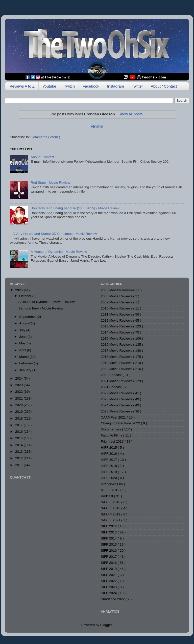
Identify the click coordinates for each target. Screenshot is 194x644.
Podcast (107, 496)
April (23, 350)
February (27, 363)
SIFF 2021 (109, 575)
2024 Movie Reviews (117, 405)
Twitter (137, 86)
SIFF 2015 (109, 544)
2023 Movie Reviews (117, 399)
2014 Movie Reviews (117, 332)
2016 (19, 432)
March (24, 357)
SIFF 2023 (109, 587)
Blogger (106, 625)
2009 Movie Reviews (117, 302)
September (28, 317)
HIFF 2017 (109, 460)
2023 (19, 385)
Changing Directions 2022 (121, 423)
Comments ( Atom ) (45, 137)
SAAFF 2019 (111, 514)
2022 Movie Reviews (117, 393)
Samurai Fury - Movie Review (41, 308)
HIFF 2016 (109, 454)
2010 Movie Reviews (117, 308)
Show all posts (131, 114)
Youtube (49, 86)
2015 (19, 438)
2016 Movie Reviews (117, 345)
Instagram (116, 86)
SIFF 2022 (109, 581)
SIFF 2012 (109, 526)
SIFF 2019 (109, 569)
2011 (19, 465)
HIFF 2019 (109, 472)
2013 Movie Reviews (117, 326)
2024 (19, 378)
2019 (19, 412)
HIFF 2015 (109, 448)
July (23, 330)
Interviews (109, 484)
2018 (19, 418)
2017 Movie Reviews (117, 351)
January (26, 370)
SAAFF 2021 (111, 520)
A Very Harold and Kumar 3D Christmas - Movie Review (55, 234)
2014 (19, 445)
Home (97, 126)
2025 (19, 290)
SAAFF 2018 (111, 508)
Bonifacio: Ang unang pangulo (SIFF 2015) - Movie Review (75, 208)
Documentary (111, 429)
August (25, 323)
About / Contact (164, 86)
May (23, 343)
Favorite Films (112, 435)
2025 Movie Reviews (117, 411)
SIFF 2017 (109, 557)
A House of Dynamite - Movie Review (59, 252)
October (26, 296)
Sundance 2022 (113, 599)
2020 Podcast (112, 375)
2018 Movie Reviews (117, 357)
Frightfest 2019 (113, 441)
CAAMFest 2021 (114, 417)
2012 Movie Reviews (117, 320)
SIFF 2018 (109, 563)
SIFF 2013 (109, 532)
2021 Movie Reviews (117, 381)
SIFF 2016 (109, 550)
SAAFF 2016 (111, 502)
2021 (19, 398)
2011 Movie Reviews (117, 314)
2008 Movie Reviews (117, 296)
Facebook (91, 86)
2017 (19, 425)
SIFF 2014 (109, 538)
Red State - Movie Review (50, 183)
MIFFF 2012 (111, 490)
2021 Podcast (112, 387)
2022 (19, 392)
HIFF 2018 (109, 466)
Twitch (69, 86)
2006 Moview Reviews (118, 290)
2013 (19, 452)
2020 (19, 405)
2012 (19, 458)
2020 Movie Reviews (117, 369)
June (23, 337)
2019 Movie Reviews (117, 363)
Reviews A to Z (22, 86)
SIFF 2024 (109, 593)
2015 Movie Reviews (117, 338)
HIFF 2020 (109, 478)
